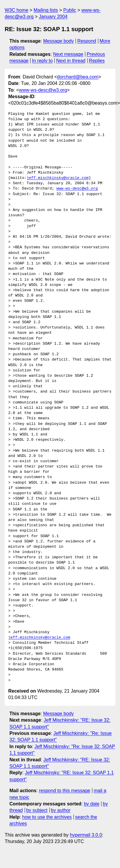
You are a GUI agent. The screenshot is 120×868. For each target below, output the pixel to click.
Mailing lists (46, 10)
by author (61, 810)
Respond (87, 41)
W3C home (16, 10)
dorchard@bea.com (78, 77)
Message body (59, 41)
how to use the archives (47, 817)
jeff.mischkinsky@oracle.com (57, 178)
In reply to (42, 61)
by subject (37, 810)
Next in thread (71, 61)
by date (91, 804)
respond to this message (64, 791)
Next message (68, 54)
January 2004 (53, 17)
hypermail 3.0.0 (86, 835)
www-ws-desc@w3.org (43, 90)
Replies (97, 61)
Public (70, 10)
